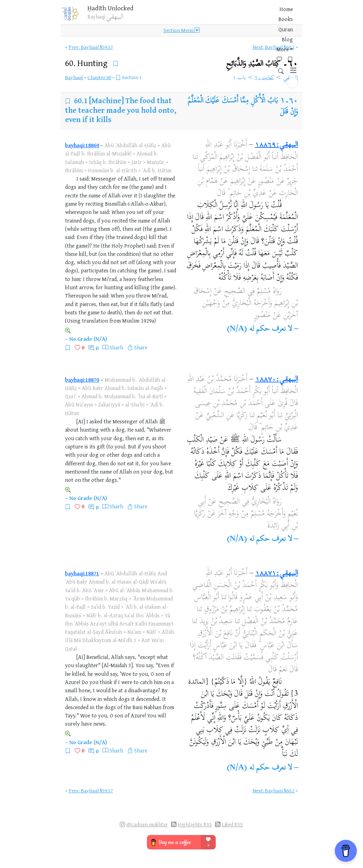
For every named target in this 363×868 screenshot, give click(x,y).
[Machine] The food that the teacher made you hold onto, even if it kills (121, 110)
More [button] (230, 17)
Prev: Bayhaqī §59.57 (91, 47)
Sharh (116, 347)
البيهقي (291, 78)
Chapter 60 (99, 77)
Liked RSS (232, 824)
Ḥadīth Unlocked (115, 10)
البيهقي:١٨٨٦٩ (276, 145)
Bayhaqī (74, 77)
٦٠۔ (262, 64)
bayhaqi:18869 (82, 145)
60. (87, 63)
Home (157, 17)
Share (141, 347)
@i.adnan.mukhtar (147, 824)
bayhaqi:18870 (82, 380)
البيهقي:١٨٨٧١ (277, 574)
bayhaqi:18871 (82, 573)
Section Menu (181, 35)
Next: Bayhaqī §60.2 (274, 47)
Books (176, 17)
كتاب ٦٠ (264, 78)
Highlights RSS (195, 824)
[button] (292, 16)
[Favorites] (251, 16)
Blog (213, 17)
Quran (195, 17)
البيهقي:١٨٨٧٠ (277, 380)
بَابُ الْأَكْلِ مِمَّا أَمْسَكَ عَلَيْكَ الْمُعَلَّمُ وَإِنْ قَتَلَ (243, 107)
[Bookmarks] (262, 16)
